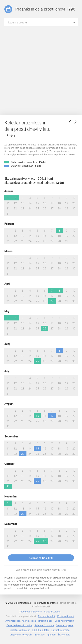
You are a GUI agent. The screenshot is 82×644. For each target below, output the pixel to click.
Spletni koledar (52, 611)
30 (74, 208)
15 (37, 203)
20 (74, 203)
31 (8, 214)
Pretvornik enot (66, 616)
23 (23, 208)
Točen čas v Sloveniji (31, 611)
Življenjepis (64, 634)
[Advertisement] (41, 70)
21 (8, 208)
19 (67, 203)
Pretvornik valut (47, 616)
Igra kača (40, 634)
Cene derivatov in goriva (19, 625)
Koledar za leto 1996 (41, 558)
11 (8, 203)
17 (52, 203)
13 (23, 203)
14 (30, 203)
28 (59, 208)
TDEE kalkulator (41, 630)
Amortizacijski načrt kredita (21, 621)
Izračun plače (45, 621)
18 (59, 203)
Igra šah (51, 634)
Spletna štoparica (44, 625)
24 (30, 208)
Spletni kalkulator (20, 630)
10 (74, 198)
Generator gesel (65, 625)
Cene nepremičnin (65, 621)
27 (52, 208)
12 (15, 203)
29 (67, 208)
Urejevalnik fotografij (21, 634)
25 (37, 208)
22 (15, 208)
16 (45, 203)
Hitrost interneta (60, 630)
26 (45, 208)
